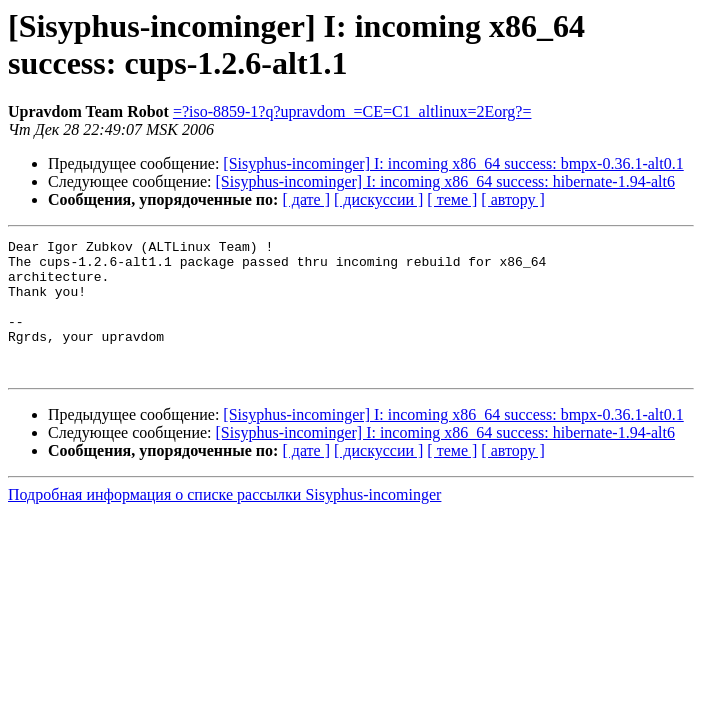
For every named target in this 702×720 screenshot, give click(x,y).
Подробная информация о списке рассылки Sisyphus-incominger (224, 521)
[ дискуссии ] (378, 199)
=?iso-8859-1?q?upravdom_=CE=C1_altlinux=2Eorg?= (352, 111)
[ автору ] (512, 199)
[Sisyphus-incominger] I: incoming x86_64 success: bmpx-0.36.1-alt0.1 (453, 163)
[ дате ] (306, 199)
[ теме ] (452, 199)
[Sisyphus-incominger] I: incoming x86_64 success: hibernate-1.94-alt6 (445, 181)
